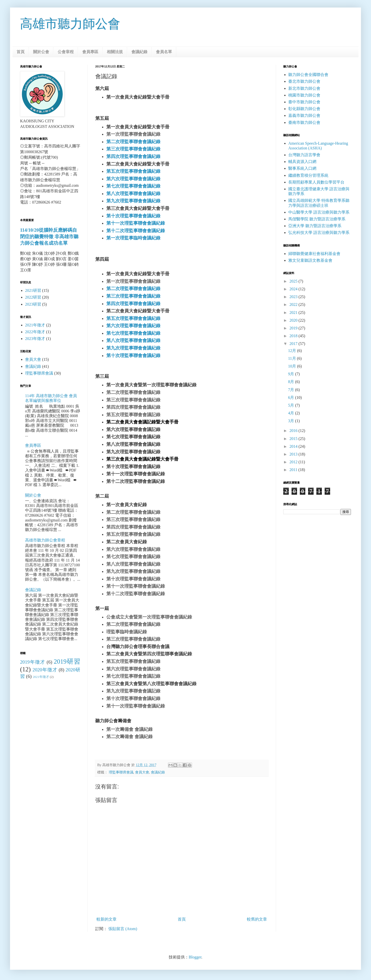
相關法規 (115, 52)
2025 (294, 281)
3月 (292, 421)
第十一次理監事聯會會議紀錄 (136, 223)
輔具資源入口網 (302, 162)
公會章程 (66, 52)
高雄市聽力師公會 (70, 24)
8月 (292, 382)
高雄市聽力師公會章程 (45, 540)
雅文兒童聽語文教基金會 (310, 260)
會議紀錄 (139, 52)
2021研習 (33, 290)
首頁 (21, 52)
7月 (292, 390)
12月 (293, 351)
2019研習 (67, 661)
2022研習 (33, 297)
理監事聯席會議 (121, 772)
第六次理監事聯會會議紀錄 (133, 179)
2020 (294, 320)
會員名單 (164, 52)
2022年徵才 (35, 332)
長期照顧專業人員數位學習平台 (316, 182)
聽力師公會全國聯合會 (308, 75)
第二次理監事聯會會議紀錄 (133, 142)
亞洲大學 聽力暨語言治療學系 (315, 226)
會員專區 (90, 52)
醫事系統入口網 (302, 168)
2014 (294, 446)
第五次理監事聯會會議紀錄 (133, 171)
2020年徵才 (45, 670)
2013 (294, 454)
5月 (292, 405)
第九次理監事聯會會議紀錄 (133, 201)
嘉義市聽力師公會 (304, 115)
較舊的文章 (257, 919)
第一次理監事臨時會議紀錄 (133, 238)
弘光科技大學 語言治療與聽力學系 (319, 233)
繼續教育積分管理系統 (308, 175)
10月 (293, 366)
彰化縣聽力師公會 (304, 109)
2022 (294, 304)
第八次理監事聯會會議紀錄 (133, 194)
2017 (294, 344)
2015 (294, 439)
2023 (294, 297)
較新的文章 (107, 919)
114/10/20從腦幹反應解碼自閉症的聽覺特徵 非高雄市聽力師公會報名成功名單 (49, 237)
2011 (294, 470)
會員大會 (142, 772)
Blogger (195, 957)
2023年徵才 (35, 339)
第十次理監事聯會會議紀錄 (133, 216)
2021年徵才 (35, 325)
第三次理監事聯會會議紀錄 (133, 149)
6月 (292, 397)
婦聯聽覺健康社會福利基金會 (314, 254)
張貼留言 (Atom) (123, 929)
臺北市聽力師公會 (304, 81)
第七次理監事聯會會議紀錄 (133, 186)
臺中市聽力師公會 (304, 102)
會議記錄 (33, 590)
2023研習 (33, 304)
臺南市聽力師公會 (304, 122)
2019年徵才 (33, 662)
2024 (294, 289)
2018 (294, 336)
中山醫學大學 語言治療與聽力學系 (319, 212)
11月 (292, 358)
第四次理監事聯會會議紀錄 (133, 156)
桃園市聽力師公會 (304, 95)
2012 (294, 462)
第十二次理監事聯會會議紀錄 (136, 231)
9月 (292, 374)
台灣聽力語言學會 (304, 155)
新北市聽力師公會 (304, 88)
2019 (294, 328)
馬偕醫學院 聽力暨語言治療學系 (317, 219)
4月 (292, 413)
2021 (294, 313)
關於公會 (41, 52)
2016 (294, 431)
